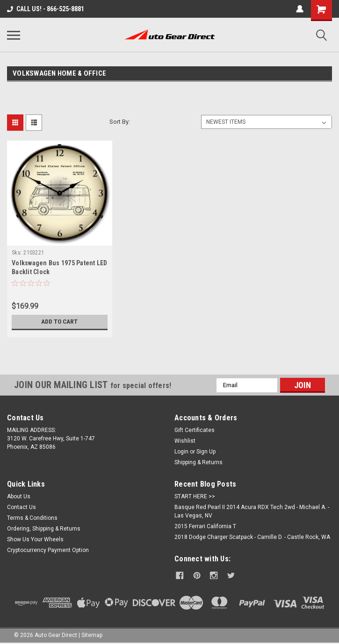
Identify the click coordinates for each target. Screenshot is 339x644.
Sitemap (92, 635)
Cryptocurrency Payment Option (48, 550)
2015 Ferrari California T (205, 526)
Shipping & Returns (198, 462)
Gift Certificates (195, 430)
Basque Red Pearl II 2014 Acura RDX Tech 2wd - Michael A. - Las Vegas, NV (252, 511)
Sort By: (120, 122)
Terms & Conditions (32, 518)
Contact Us (22, 507)
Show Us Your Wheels (35, 539)
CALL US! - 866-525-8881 (46, 9)
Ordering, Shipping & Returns (44, 529)
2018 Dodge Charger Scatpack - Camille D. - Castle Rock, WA (252, 537)
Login (181, 452)
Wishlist (185, 441)
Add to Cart (60, 322)
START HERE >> (195, 496)
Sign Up (206, 452)
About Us (19, 496)
